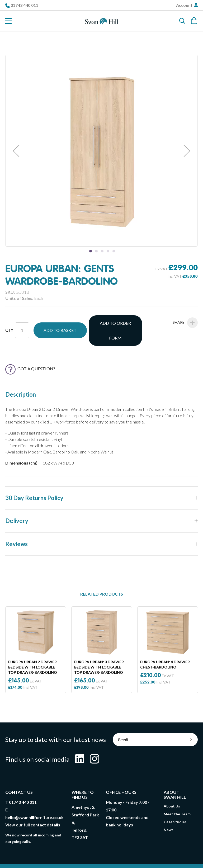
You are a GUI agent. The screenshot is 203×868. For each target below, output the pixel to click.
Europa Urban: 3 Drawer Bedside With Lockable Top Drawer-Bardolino (99, 652)
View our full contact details (33, 809)
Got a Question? (30, 353)
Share (185, 323)
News (169, 814)
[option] (36, 635)
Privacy (115, 855)
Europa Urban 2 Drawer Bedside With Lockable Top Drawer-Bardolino (33, 652)
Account (185, 5)
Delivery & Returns (85, 855)
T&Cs (56, 855)
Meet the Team (177, 799)
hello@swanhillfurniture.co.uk (34, 802)
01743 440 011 (24, 5)
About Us (172, 791)
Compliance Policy (99, 860)
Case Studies (175, 807)
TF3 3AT (80, 822)
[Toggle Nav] (8, 21)
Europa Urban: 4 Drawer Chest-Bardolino (165, 649)
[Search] (182, 21)
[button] (16, 151)
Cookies (136, 855)
